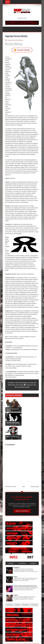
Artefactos (10, 591)
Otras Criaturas (22, 632)
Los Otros (34, 591)
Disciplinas (17, 554)
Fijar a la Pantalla (22, 497)
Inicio (23, 473)
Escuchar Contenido (22, 50)
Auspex (16, 581)
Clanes (15, 563)
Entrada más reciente (11, 473)
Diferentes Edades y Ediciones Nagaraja (14, 45)
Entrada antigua (35, 473)
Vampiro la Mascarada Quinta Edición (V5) (25, 572)
